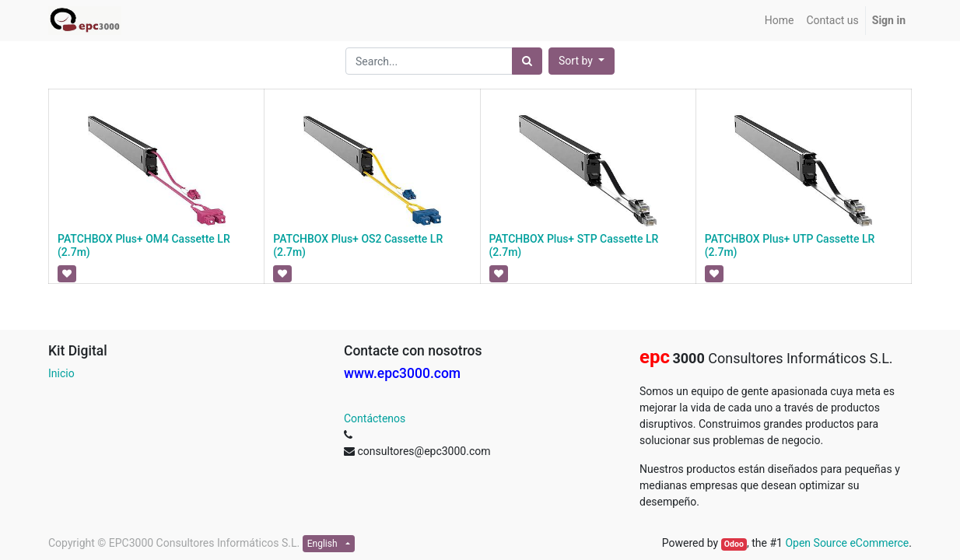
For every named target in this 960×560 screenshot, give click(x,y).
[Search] (527, 61)
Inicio (61, 373)
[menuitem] (780, 21)
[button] (582, 61)
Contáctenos (375, 418)
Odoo (734, 544)
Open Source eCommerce (847, 543)
